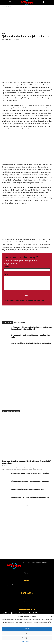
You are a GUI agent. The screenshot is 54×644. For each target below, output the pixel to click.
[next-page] (5, 351)
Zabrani (27, 633)
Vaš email (27, 268)
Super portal (8, 39)
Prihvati (27, 629)
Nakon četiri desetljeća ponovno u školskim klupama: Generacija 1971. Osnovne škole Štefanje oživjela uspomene (20, 614)
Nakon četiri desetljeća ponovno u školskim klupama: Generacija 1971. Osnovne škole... (27, 462)
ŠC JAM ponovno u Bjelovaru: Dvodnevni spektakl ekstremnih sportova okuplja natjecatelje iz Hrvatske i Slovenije (31, 328)
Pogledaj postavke (27, 638)
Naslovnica (4, 7)
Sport (10, 7)
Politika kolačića (25, 642)
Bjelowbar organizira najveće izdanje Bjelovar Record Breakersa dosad (31, 343)
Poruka (27, 282)
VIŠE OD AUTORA (20, 323)
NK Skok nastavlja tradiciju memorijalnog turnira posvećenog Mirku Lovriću (31, 336)
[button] (52, 616)
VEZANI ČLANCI (8, 323)
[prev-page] (3, 351)
